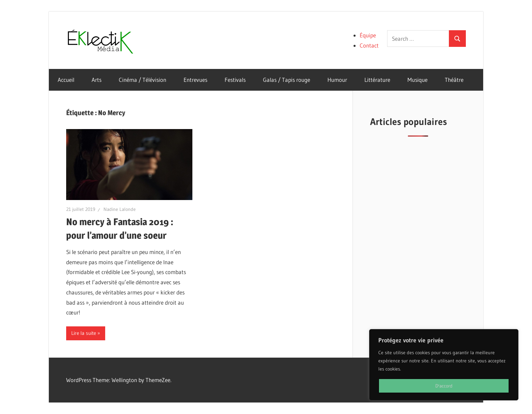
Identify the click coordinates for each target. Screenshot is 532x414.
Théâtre (454, 80)
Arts (97, 80)
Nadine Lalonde (120, 209)
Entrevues (195, 80)
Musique (417, 80)
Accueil (66, 80)
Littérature (377, 80)
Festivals (235, 80)
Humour (337, 80)
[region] (444, 365)
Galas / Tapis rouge (287, 80)
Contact (369, 45)
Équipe (368, 35)
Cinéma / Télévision (142, 80)
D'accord (444, 386)
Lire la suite (84, 333)
